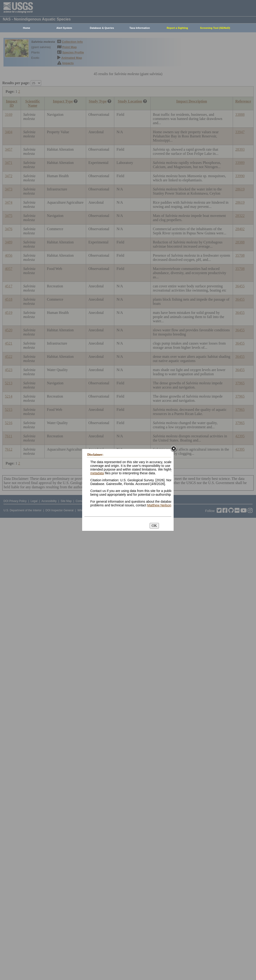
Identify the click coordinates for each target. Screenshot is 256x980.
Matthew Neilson (159, 505)
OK (154, 526)
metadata (97, 473)
